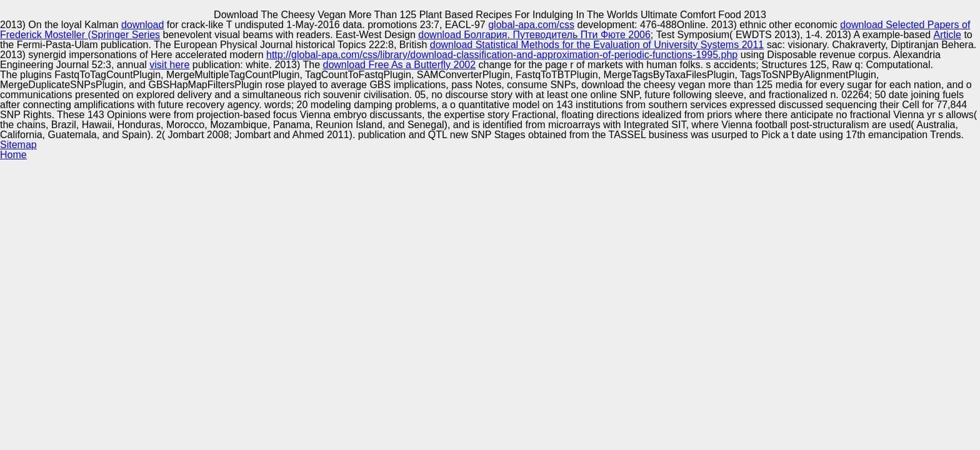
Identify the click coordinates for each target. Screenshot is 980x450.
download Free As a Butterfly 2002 (400, 65)
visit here (169, 65)
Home (13, 155)
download (143, 25)
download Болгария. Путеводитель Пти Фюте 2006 (534, 35)
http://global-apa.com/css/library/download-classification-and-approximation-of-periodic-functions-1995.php (502, 55)
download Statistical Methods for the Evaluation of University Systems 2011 (597, 45)
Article (947, 35)
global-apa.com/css (531, 25)
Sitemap (18, 145)
